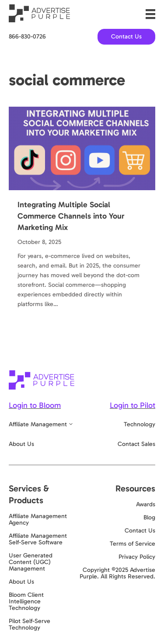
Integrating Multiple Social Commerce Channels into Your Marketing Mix (71, 216)
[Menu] (150, 14)
